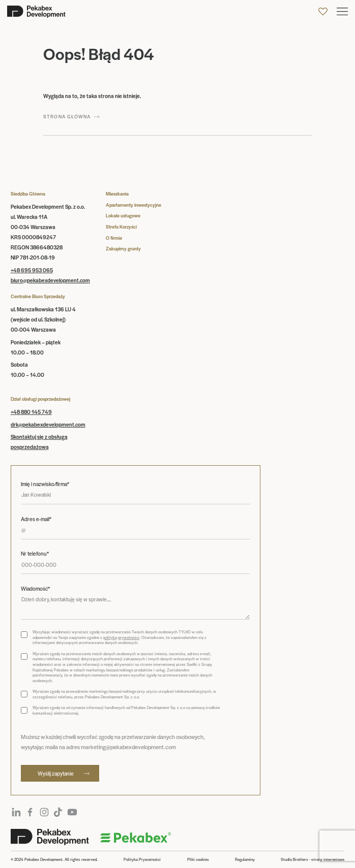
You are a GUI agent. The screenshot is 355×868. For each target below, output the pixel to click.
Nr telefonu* (35, 554)
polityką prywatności (121, 637)
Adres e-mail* (36, 519)
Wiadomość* (35, 589)
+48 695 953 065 (32, 270)
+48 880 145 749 (31, 412)
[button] (342, 11)
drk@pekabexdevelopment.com (48, 424)
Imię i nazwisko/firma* (45, 484)
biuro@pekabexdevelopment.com (50, 280)
